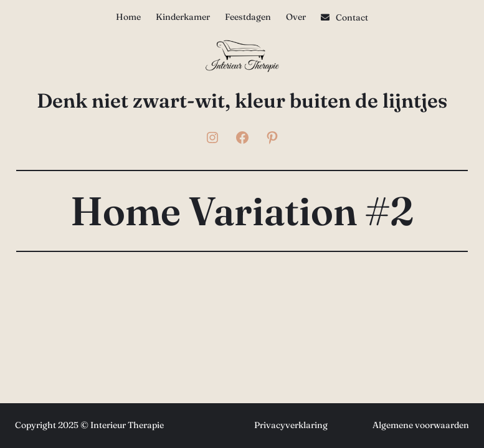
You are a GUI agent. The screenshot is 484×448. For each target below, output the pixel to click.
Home (128, 17)
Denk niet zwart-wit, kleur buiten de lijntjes (242, 100)
